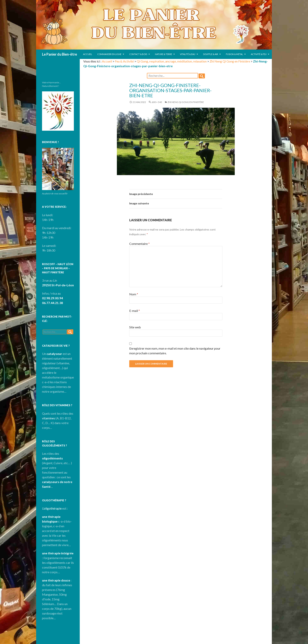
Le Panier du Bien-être (60, 54)
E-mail (135, 311)
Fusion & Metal (234, 54)
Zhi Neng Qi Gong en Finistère (230, 61)
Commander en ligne (109, 54)
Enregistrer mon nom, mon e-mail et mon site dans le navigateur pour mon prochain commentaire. (175, 351)
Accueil (88, 54)
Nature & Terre (164, 54)
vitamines (49, 418)
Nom (134, 294)
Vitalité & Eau (188, 54)
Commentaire (139, 244)
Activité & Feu (259, 54)
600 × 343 (157, 102)
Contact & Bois (138, 54)
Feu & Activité (124, 61)
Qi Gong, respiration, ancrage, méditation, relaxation (172, 61)
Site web (135, 327)
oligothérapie (53, 508)
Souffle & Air (211, 54)
